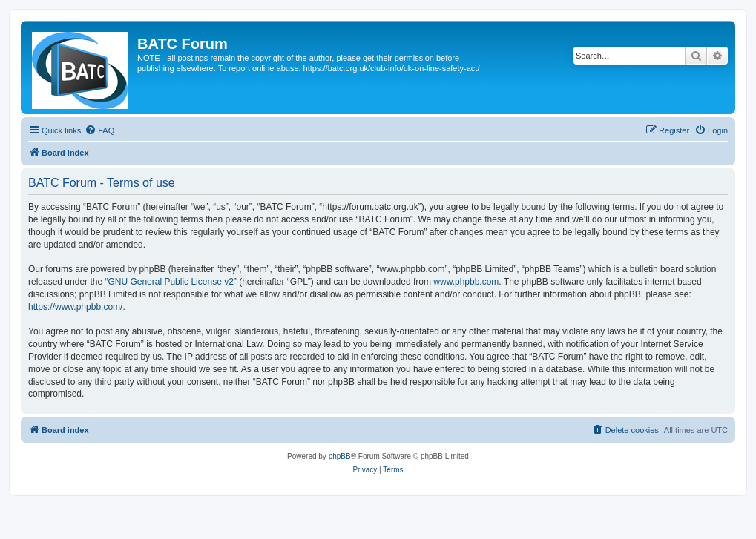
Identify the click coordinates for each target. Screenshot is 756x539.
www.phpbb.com (466, 282)
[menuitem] (99, 130)
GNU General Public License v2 (170, 282)
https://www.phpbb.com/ (75, 307)
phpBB (340, 456)
